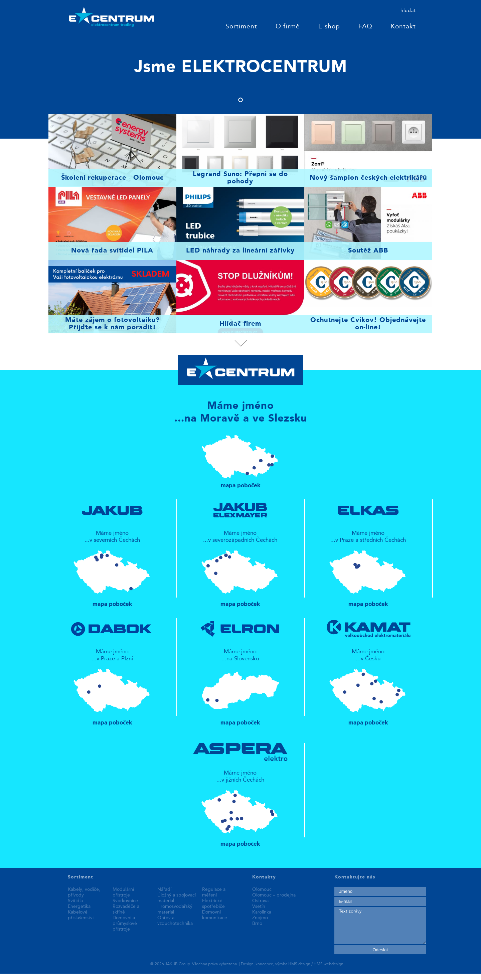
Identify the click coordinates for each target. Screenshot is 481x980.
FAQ (365, 27)
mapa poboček (241, 459)
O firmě (288, 27)
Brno (257, 924)
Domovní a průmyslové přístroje (125, 924)
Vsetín (259, 907)
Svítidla (75, 901)
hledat (408, 11)
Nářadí (164, 889)
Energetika (79, 907)
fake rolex (138, 977)
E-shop (329, 27)
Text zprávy (380, 926)
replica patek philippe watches (37, 977)
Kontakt (403, 27)
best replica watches (100, 977)
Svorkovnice (125, 901)
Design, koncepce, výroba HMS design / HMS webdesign (292, 964)
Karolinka (262, 912)
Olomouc (262, 889)
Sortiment (241, 27)
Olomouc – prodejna (274, 895)
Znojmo (260, 918)
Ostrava (260, 901)
